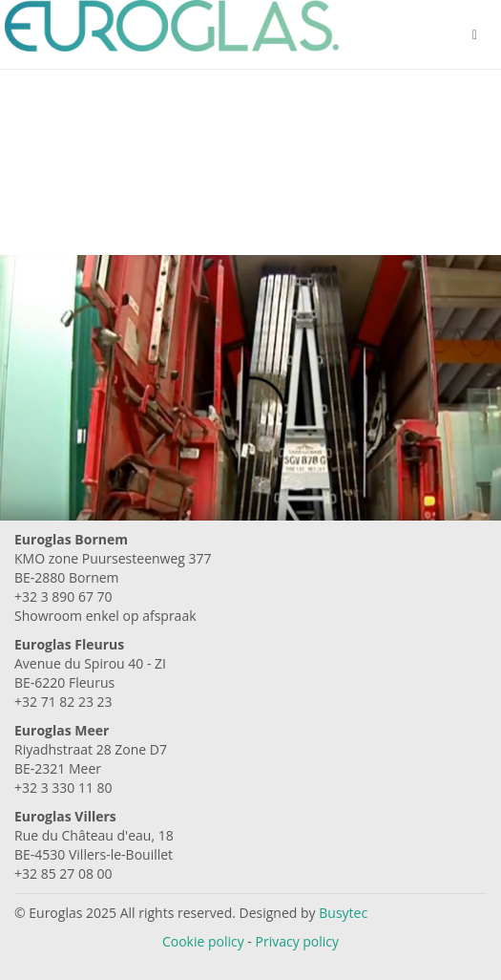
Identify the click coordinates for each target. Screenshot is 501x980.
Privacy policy (298, 941)
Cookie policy (203, 941)
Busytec (343, 913)
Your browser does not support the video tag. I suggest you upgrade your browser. (250, 422)
